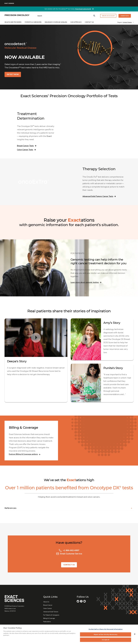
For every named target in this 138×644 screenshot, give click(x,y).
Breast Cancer (48, 605)
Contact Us (89, 22)
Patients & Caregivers (33, 22)
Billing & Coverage (49, 618)
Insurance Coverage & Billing (56, 22)
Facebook (81, 601)
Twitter (78, 601)
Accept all (106, 640)
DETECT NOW (13, 74)
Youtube (85, 601)
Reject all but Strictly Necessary (106, 634)
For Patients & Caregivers (51, 615)
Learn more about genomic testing (85, 282)
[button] (69, 508)
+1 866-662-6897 (71, 550)
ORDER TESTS (125, 16)
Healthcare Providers (13, 22)
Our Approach (76, 22)
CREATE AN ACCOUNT (108, 16)
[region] (69, 634)
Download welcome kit (83, 9)
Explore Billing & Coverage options (23, 454)
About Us (46, 602)
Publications (47, 622)
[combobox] (67, 16)
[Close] (135, 634)
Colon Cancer (48, 608)
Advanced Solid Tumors (51, 612)
